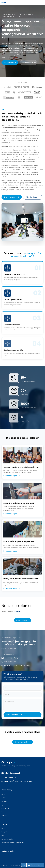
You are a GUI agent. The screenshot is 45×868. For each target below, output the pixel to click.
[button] (43, 3)
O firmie (4, 798)
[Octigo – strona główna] (10, 3)
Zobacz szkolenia (23, 624)
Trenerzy (4, 816)
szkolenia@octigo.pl (10, 662)
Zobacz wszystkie (23, 742)
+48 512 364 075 (9, 665)
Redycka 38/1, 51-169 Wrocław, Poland (16, 669)
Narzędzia (5, 832)
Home (3, 794)
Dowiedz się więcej (29, 62)
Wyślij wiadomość (14, 718)
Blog (3, 835)
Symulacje (5, 805)
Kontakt (4, 812)
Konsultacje (5, 808)
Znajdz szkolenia (10, 62)
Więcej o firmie (33, 201)
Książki (3, 828)
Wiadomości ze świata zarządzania (13, 843)
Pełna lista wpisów (7, 839)
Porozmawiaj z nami (35, 865)
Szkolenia (4, 801)
